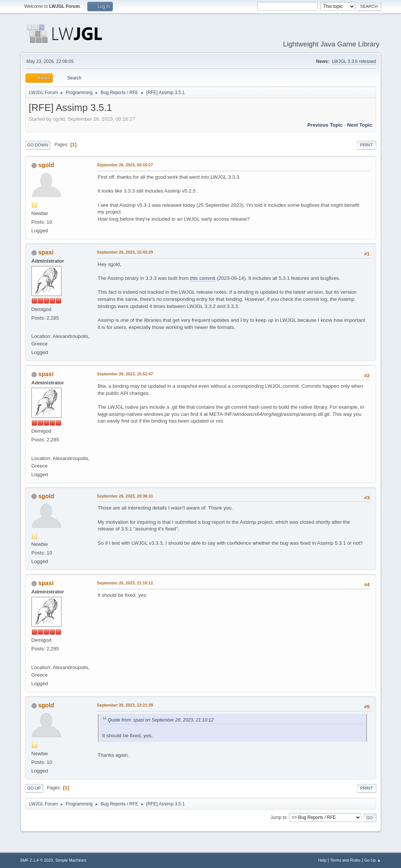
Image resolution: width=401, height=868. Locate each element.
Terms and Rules (345, 860)
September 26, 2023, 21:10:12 (125, 583)
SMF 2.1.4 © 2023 (37, 860)
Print (367, 145)
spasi (46, 252)
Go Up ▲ (373, 860)
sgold (46, 165)
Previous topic (325, 125)
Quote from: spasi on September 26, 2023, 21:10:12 (161, 720)
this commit (203, 278)
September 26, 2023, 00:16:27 (125, 165)
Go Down (38, 145)
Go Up (34, 788)
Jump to (279, 817)
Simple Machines (71, 860)
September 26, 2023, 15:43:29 (125, 252)
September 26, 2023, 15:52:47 (125, 374)
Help (322, 860)
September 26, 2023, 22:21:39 (125, 705)
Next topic (360, 125)
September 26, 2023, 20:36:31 (125, 496)
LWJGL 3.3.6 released (354, 61)
